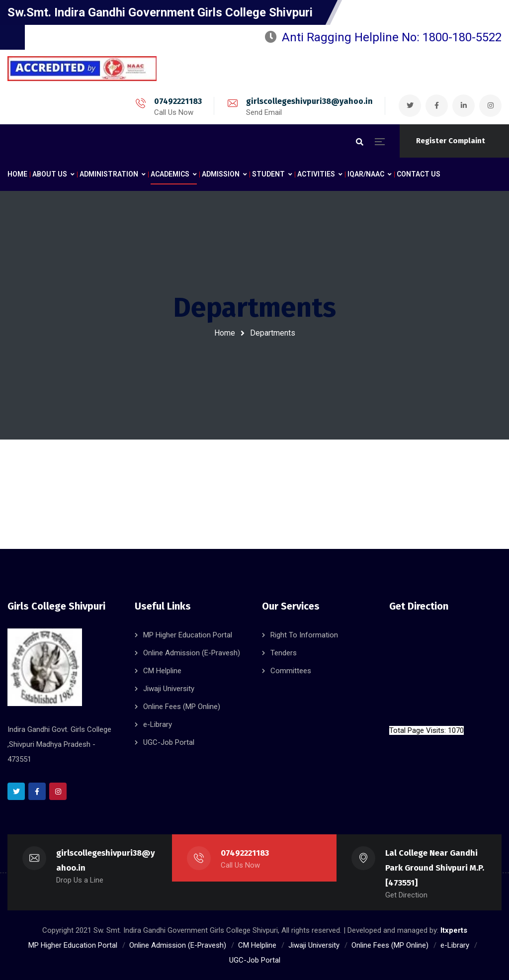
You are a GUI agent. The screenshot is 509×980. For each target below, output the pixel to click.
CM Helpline (162, 671)
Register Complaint (451, 141)
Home (225, 333)
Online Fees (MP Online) (182, 707)
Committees (291, 671)
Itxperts (454, 930)
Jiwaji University (169, 689)
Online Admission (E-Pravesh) (192, 653)
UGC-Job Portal (169, 742)
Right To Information (304, 635)
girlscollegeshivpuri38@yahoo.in (309, 101)
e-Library (158, 724)
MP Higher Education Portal (188, 635)
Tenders (284, 653)
